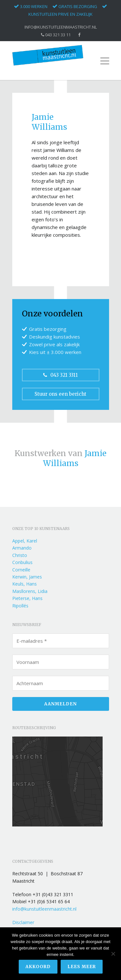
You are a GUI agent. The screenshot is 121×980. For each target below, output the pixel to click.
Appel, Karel (25, 541)
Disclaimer (23, 922)
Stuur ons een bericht (60, 394)
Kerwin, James (27, 577)
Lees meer (82, 967)
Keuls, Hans (25, 584)
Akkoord (38, 967)
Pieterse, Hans (27, 598)
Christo (20, 555)
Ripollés (20, 606)
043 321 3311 (60, 375)
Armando (22, 548)
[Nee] (113, 954)
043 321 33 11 (56, 35)
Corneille (21, 570)
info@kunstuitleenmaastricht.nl (61, 27)
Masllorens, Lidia (30, 591)
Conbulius (22, 562)
